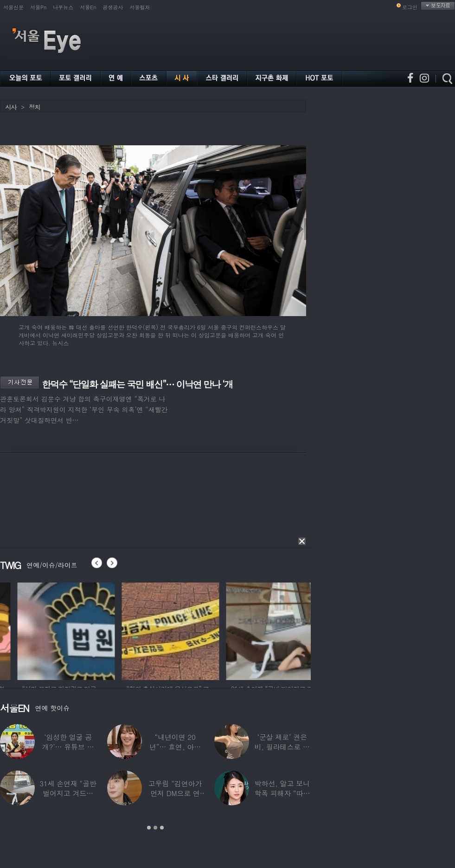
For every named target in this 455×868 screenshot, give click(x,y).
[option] (130, 630)
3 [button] (162, 828)
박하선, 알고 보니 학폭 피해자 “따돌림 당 (282, 793)
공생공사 (113, 7)
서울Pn (38, 7)
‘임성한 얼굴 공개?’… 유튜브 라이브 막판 (68, 747)
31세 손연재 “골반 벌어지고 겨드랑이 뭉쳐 (68, 793)
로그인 (410, 7)
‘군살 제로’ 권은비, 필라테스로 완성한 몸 (282, 747)
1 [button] (149, 828)
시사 (11, 107)
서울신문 (13, 7)
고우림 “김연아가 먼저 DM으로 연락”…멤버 (175, 793)
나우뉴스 (63, 7)
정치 (34, 107)
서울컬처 (140, 7)
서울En (88, 7)
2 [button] (155, 828)
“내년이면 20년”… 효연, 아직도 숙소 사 (175, 747)
